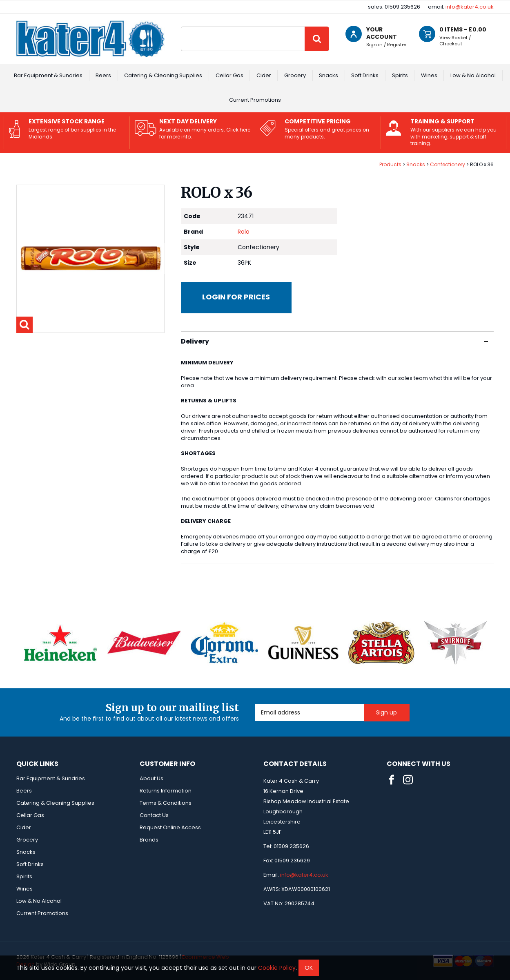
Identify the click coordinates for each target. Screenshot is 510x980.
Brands (149, 840)
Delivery (334, 341)
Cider (264, 75)
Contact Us (154, 815)
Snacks (328, 75)
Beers (103, 75)
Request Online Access (170, 827)
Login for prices (236, 297)
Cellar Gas (229, 75)
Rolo (244, 232)
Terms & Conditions (166, 803)
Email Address (255, 704)
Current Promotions (255, 100)
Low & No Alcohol (473, 75)
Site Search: (181, 27)
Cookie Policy (277, 968)
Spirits (400, 75)
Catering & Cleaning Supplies (163, 75)
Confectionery (448, 164)
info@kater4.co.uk (470, 7)
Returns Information (166, 791)
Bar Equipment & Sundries (48, 75)
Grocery (295, 75)
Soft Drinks (365, 75)
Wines (429, 75)
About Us (151, 778)
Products (390, 164)
